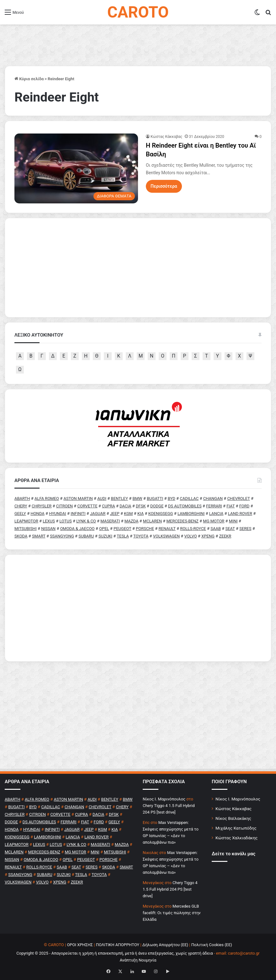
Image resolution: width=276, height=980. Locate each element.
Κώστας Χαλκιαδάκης (236, 838)
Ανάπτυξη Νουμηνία (138, 960)
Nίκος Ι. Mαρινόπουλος (164, 799)
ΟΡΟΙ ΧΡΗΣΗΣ (80, 945)
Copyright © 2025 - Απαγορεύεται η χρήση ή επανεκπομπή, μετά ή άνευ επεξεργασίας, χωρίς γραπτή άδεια (114, 953)
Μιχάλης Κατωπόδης (236, 828)
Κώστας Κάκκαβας (166, 137)
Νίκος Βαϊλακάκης (233, 818)
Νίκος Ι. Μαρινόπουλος (238, 799)
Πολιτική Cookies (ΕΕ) (212, 945)
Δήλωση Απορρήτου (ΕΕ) (165, 945)
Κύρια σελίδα (29, 79)
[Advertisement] (138, 608)
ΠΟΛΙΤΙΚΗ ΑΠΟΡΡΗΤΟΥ (118, 945)
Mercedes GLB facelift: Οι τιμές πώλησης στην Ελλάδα (172, 913)
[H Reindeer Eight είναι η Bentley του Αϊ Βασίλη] (76, 168)
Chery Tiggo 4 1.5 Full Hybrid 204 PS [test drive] (170, 889)
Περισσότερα (164, 186)
